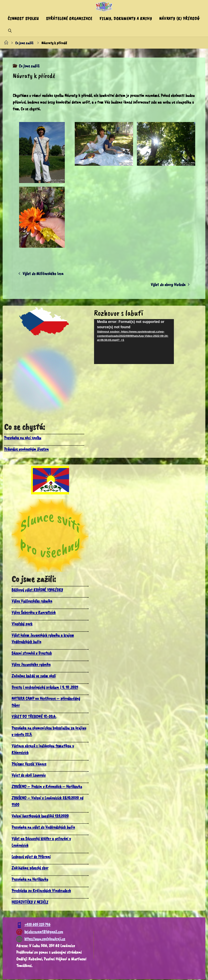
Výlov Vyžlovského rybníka (33, 602)
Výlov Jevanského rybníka (31, 665)
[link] (10, 31)
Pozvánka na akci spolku (23, 438)
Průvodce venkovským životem (27, 450)
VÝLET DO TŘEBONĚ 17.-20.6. (34, 717)
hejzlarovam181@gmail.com (40, 932)
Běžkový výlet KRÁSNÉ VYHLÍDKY (38, 590)
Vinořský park (22, 624)
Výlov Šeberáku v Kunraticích (35, 613)
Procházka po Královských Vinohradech (42, 891)
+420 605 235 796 (33, 925)
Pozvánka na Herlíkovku (30, 880)
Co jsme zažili (25, 43)
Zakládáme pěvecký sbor (30, 869)
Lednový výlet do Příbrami (32, 857)
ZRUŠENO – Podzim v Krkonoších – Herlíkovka (47, 787)
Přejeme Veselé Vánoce (29, 764)
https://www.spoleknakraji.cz (41, 939)
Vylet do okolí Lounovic (29, 776)
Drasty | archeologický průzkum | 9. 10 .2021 (46, 688)
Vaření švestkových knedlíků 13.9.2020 (41, 816)
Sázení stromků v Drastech (32, 654)
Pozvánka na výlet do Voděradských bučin (44, 828)
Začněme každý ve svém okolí (34, 676)
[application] (134, 342)
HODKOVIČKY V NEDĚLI (30, 903)
